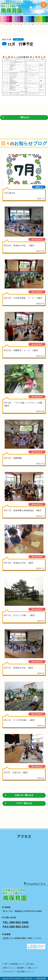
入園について (32, 968)
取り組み (31, 964)
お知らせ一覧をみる (24, 795)
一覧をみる (24, 117)
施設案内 (21, 968)
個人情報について (24, 972)
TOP (6, 964)
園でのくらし (9, 968)
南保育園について (17, 964)
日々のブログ (9, 972)
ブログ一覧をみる (24, 803)
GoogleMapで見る (35, 884)
